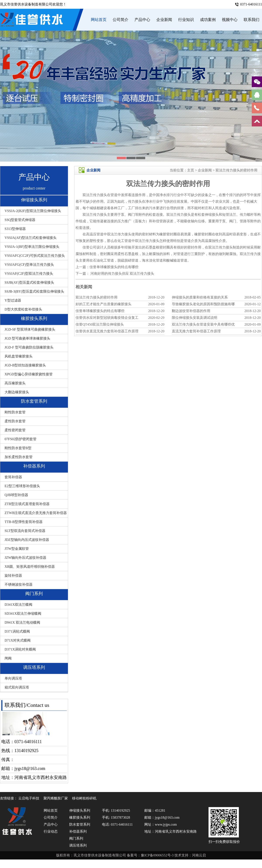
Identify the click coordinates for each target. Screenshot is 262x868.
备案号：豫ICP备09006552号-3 (151, 855)
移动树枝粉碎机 (84, 798)
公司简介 (121, 20)
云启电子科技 (29, 798)
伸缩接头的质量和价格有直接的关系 (200, 297)
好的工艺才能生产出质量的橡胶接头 (103, 304)
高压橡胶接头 (15, 383)
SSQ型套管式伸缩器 (20, 220)
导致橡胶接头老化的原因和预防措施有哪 (203, 304)
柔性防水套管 (15, 421)
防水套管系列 (34, 401)
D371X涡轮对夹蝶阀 (20, 649)
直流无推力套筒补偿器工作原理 (196, 331)
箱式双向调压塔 (17, 687)
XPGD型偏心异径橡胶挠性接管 (29, 374)
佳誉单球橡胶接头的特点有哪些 (114, 267)
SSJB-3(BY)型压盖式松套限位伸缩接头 (34, 291)
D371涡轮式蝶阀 (17, 631)
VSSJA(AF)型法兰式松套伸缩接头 (31, 238)
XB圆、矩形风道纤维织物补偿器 (30, 567)
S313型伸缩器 (15, 229)
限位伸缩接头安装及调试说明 (195, 318)
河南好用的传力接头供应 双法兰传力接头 (122, 274)
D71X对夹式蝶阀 (18, 640)
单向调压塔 (13, 678)
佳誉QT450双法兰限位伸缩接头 (100, 324)
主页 (191, 170)
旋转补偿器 (13, 576)
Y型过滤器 (13, 300)
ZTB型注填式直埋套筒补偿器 (27, 504)
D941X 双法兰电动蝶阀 (22, 622)
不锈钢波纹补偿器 (19, 584)
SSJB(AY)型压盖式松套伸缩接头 (29, 282)
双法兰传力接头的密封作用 (236, 170)
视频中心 (230, 20)
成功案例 (208, 20)
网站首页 (99, 20)
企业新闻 (164, 20)
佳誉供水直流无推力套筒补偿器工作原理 (107, 331)
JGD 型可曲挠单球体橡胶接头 (27, 338)
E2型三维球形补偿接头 (22, 486)
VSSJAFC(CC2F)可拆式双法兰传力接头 (35, 256)
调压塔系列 (34, 667)
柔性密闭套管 (15, 430)
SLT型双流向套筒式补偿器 (25, 531)
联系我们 (252, 20)
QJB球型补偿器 (16, 495)
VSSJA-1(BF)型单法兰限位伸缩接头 (32, 247)
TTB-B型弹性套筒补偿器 (24, 522)
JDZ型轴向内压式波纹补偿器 (27, 540)
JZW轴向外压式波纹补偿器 (25, 558)
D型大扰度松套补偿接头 (23, 309)
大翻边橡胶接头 (17, 392)
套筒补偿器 (13, 477)
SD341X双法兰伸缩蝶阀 (23, 613)
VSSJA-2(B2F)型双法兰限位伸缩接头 (33, 211)
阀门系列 (34, 594)
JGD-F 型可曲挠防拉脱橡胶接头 (29, 347)
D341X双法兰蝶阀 (18, 605)
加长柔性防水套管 (19, 457)
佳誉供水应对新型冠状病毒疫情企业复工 (107, 318)
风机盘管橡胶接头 (19, 356)
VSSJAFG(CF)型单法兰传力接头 (29, 265)
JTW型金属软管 (17, 549)
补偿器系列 (34, 466)
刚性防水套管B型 (18, 448)
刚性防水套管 (15, 412)
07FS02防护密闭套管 (21, 439)
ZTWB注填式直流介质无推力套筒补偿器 (36, 513)
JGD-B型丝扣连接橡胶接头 (25, 365)
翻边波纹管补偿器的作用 (191, 311)
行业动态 (51, 831)
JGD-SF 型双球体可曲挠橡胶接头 (30, 329)
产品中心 (142, 20)
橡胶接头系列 (34, 318)
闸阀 (8, 658)
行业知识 (186, 20)
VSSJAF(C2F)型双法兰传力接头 (29, 274)
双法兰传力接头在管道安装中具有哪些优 (203, 324)
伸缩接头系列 (34, 200)
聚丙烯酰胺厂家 (56, 798)
